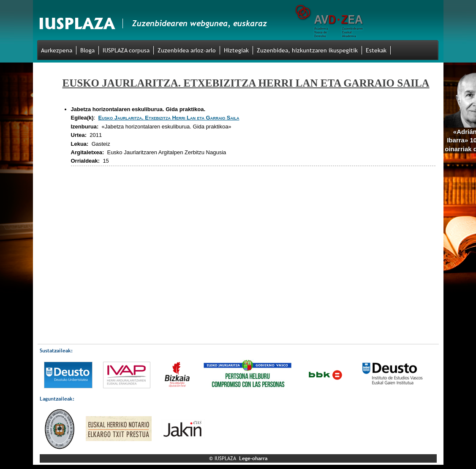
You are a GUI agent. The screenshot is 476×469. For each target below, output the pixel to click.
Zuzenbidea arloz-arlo (187, 50)
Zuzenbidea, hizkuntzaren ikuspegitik (307, 50)
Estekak (376, 50)
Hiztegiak (236, 50)
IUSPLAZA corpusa (126, 50)
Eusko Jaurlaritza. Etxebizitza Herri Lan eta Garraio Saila (169, 118)
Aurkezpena (57, 50)
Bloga (87, 50)
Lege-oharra (253, 458)
